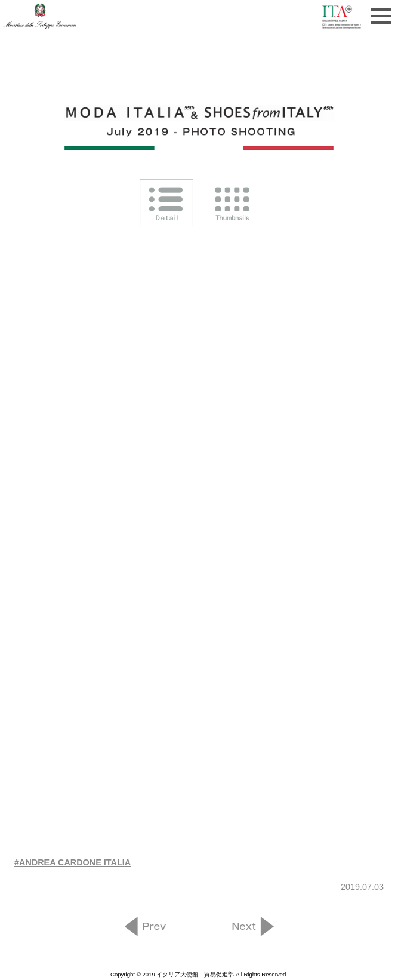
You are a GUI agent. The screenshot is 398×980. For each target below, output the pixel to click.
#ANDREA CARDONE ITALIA (72, 862)
